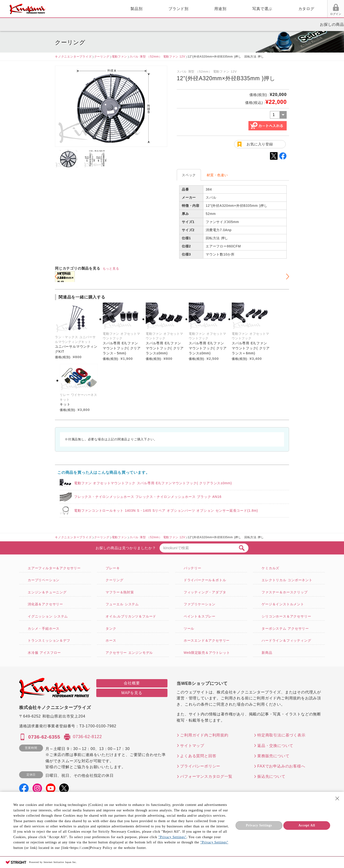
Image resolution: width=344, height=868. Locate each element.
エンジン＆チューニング (47, 592)
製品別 (81, 9)
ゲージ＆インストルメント (283, 604)
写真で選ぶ (207, 9)
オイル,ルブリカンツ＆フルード (131, 616)
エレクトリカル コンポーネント (287, 580)
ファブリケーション (200, 604)
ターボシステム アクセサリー (285, 628)
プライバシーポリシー (200, 766)
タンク (111, 628)
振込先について (271, 776)
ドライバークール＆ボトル (205, 580)
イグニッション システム (48, 616)
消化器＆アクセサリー (45, 604)
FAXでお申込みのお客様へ (281, 766)
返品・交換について (275, 746)
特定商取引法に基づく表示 (281, 735)
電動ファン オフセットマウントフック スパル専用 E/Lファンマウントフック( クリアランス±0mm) (153, 483)
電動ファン (119, 57)
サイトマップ (192, 746)
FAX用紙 (317, 14)
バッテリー (193, 568)
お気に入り (299, 14)
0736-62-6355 (44, 737)
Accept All (307, 825)
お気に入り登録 (260, 144)
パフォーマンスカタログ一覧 (206, 776)
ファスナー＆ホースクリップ (285, 592)
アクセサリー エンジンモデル (129, 653)
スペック (189, 175)
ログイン (281, 14)
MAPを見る (132, 693)
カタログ (251, 9)
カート (337, 9)
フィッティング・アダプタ (205, 592)
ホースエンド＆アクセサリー (207, 640)
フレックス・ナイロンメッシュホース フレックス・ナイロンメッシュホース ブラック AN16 (148, 497)
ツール (189, 628)
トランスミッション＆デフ (49, 640)
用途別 (165, 9)
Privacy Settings (259, 825)
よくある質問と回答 (198, 756)
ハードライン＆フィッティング (286, 640)
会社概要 (132, 683)
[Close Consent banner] (337, 799)
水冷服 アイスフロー (44, 653)
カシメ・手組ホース (44, 628)
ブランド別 (124, 9)
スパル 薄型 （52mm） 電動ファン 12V (157, 57)
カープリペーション (44, 580)
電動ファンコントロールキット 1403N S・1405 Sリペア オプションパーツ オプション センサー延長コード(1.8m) (166, 511)
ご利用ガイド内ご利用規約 (204, 735)
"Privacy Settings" (172, 837)
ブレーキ (113, 568)
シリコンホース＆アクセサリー (286, 616)
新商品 (267, 653)
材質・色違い (217, 175)
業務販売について (273, 756)
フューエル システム (122, 604)
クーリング (102, 57)
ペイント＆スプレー (200, 616)
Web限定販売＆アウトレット (207, 653)
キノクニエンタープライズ (73, 57)
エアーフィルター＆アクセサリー (54, 568)
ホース (111, 640)
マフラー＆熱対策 (120, 592)
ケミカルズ (270, 568)
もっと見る (111, 269)
